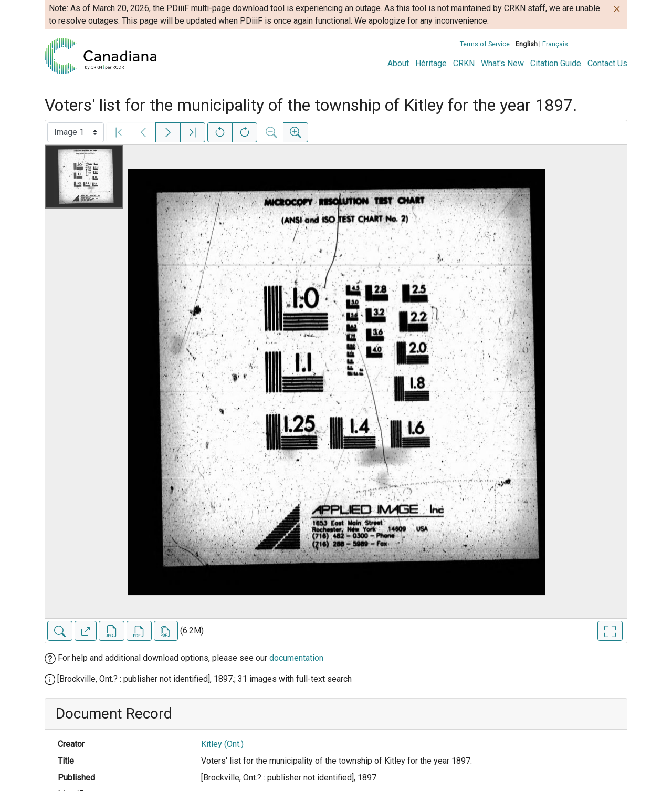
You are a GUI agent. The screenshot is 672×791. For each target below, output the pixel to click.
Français (555, 44)
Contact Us (607, 63)
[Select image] (76, 132)
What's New (502, 63)
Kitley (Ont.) (222, 744)
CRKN (464, 63)
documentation (296, 658)
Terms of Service (485, 44)
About (398, 63)
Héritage (431, 63)
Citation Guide (556, 63)
